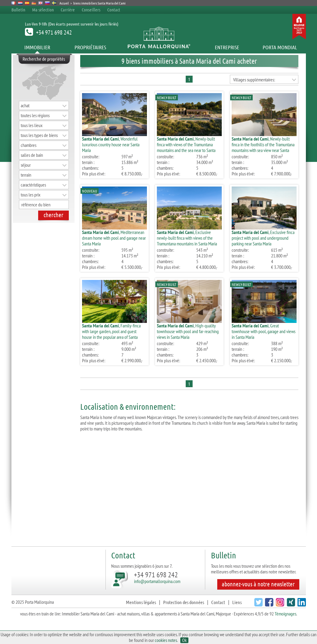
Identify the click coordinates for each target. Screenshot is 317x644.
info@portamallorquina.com (157, 581)
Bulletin (18, 10)
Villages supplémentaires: (254, 80)
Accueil (64, 3)
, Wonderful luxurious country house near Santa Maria (111, 144)
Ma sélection (43, 10)
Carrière (68, 10)
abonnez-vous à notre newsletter (258, 584)
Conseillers (91, 10)
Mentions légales (141, 602)
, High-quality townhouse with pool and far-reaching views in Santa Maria (188, 331)
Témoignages (285, 614)
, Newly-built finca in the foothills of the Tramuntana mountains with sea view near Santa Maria (263, 147)
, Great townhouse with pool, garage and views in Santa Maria (264, 331)
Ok (184, 640)
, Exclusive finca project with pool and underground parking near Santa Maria (263, 238)
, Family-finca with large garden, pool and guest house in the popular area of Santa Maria (111, 334)
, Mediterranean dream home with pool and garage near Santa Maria (114, 238)
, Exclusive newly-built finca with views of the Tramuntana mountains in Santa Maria (187, 238)
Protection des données (184, 602)
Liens (237, 602)
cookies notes (166, 640)
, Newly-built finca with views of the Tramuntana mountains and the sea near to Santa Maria (186, 147)
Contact (114, 10)
